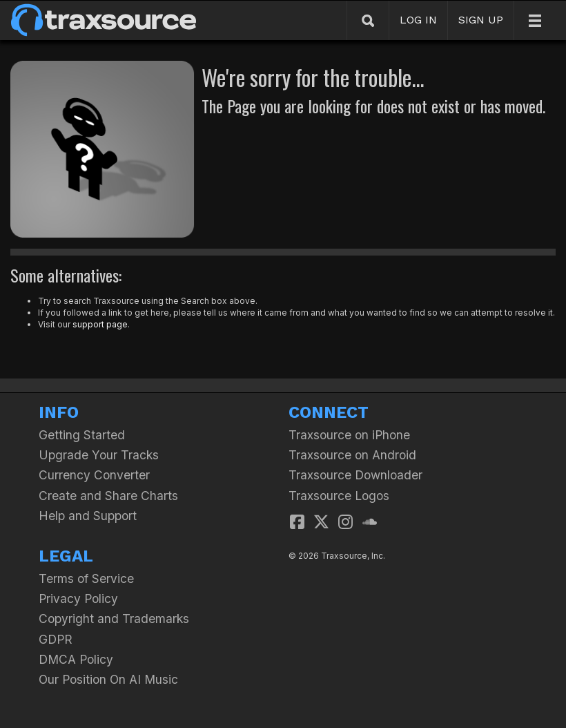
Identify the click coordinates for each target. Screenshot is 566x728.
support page (100, 324)
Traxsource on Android (352, 455)
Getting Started (82, 435)
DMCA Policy (76, 659)
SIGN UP (481, 20)
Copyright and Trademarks (114, 619)
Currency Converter (94, 475)
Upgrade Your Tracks (99, 455)
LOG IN (418, 20)
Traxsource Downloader (355, 475)
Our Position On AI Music (108, 679)
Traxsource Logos (339, 496)
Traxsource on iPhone (349, 435)
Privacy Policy (78, 598)
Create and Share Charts (108, 496)
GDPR (56, 639)
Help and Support (88, 516)
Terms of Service (86, 578)
